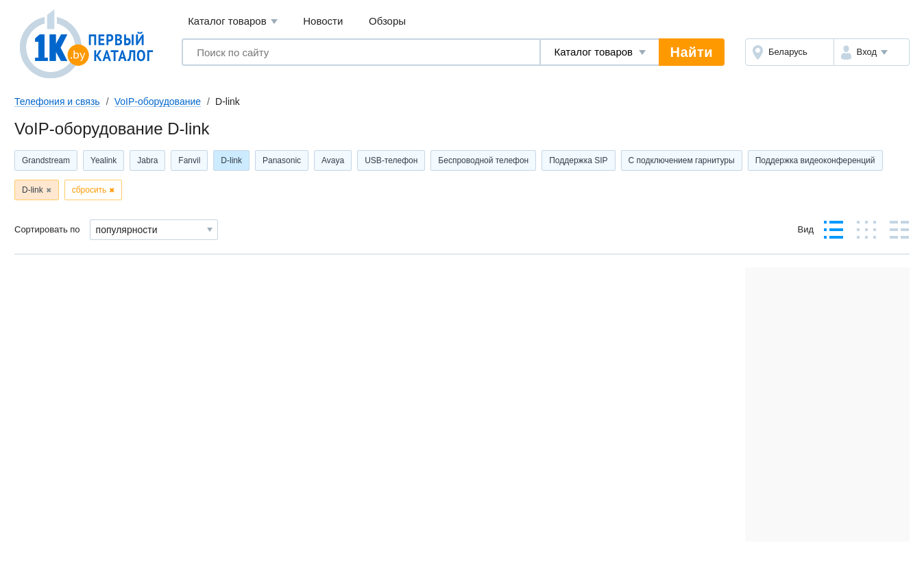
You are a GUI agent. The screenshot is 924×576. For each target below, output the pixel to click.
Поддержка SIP (578, 160)
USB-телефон (391, 160)
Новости (323, 21)
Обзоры (387, 21)
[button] (872, 52)
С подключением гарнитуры (682, 160)
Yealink (104, 160)
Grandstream (46, 160)
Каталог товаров (233, 22)
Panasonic (282, 160)
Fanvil (189, 160)
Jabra (147, 160)
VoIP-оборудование (158, 101)
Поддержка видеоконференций (815, 160)
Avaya (333, 160)
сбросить (89, 190)
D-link (231, 160)
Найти (692, 52)
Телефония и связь (57, 101)
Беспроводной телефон (483, 160)
